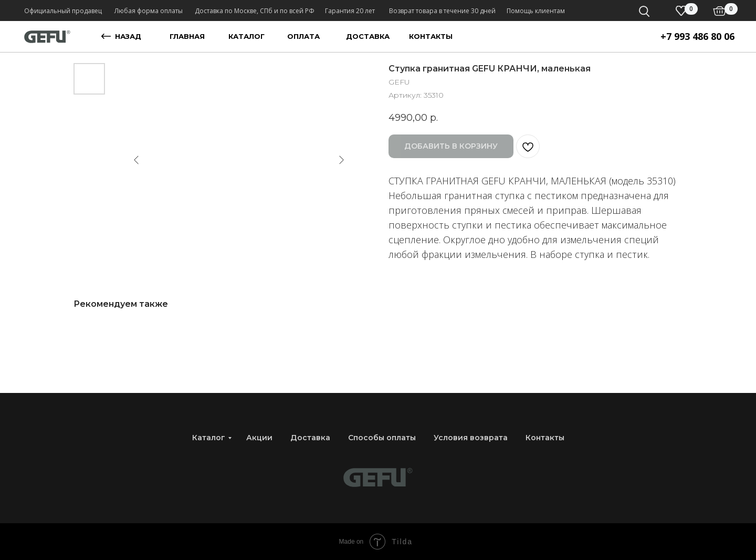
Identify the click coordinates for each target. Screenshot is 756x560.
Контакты (545, 438)
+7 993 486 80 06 (697, 36)
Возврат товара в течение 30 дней (442, 11)
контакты (431, 36)
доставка (368, 36)
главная (187, 36)
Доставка (310, 438)
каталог (246, 36)
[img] (720, 11)
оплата (303, 36)
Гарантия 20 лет (350, 11)
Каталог (209, 438)
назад (128, 36)
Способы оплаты (382, 438)
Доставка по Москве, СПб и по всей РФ (255, 11)
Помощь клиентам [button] (536, 11)
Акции (259, 438)
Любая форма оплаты (149, 11)
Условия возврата (471, 438)
